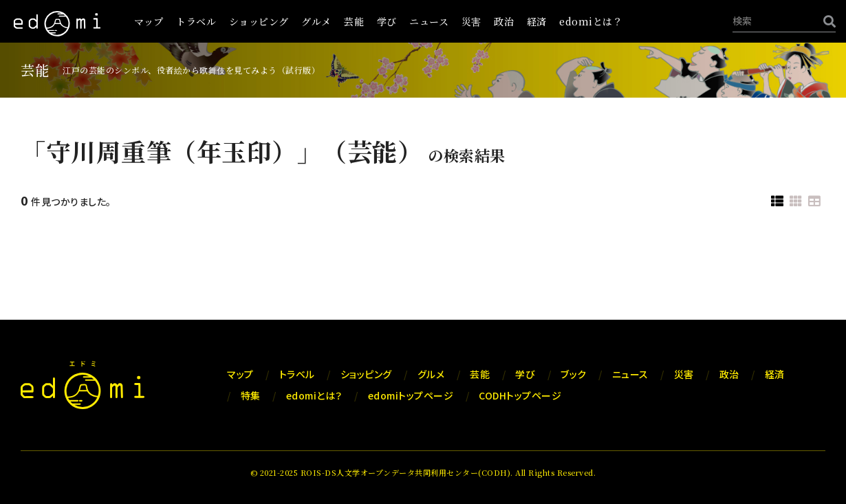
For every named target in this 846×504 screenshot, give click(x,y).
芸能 (354, 21)
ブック (574, 374)
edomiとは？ (591, 21)
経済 (537, 21)
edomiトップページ (411, 395)
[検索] (826, 21)
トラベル (196, 21)
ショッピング (259, 21)
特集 (251, 395)
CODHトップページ (520, 395)
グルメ (316, 21)
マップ (149, 21)
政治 (504, 21)
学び (387, 21)
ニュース (429, 21)
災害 (471, 21)
